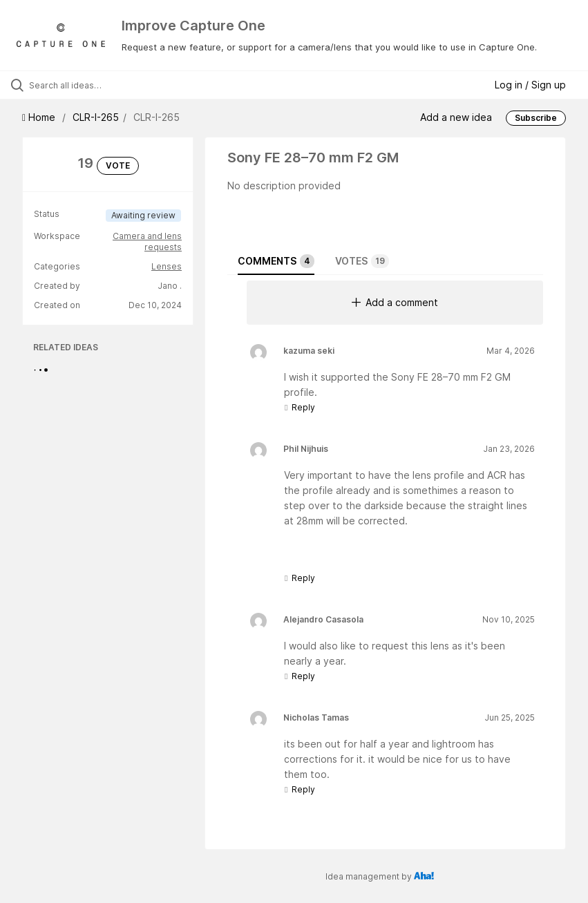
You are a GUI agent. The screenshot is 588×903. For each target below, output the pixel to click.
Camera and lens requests (147, 241)
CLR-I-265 (96, 117)
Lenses (167, 266)
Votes (362, 261)
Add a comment (395, 302)
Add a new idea (456, 117)
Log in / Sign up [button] (530, 85)
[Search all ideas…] (93, 85)
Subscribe (536, 118)
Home (40, 117)
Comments (276, 261)
